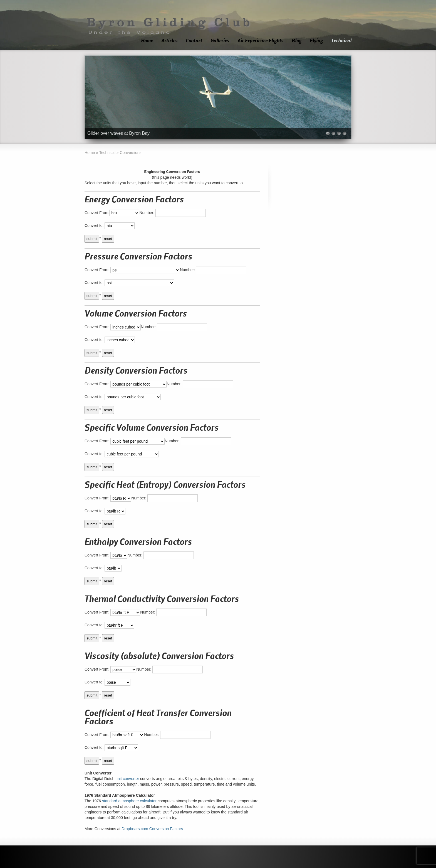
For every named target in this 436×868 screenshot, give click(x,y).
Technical (341, 41)
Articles (169, 41)
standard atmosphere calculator (129, 801)
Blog (297, 41)
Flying (316, 41)
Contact (194, 41)
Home (147, 41)
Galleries (220, 41)
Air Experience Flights (260, 41)
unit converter (127, 779)
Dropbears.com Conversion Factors (152, 829)
